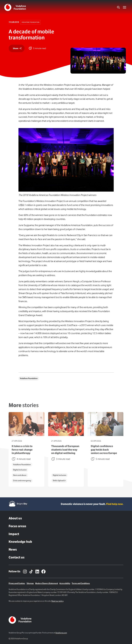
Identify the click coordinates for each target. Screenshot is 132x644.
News (13, 549)
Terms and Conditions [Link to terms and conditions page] (81, 583)
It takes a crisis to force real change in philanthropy (22, 450)
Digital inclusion (20, 470)
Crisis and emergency (22, 480)
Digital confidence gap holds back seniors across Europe (104, 450)
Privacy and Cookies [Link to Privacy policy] (17, 583)
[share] (17, 48)
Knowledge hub (20, 542)
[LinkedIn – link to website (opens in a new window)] (37, 572)
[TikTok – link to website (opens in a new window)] (31, 572)
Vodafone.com (61, 633)
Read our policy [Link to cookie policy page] (57, 601)
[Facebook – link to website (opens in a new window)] (43, 572)
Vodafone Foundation (30, 22)
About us (15, 518)
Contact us (17, 557)
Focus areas (17, 526)
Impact (14, 534)
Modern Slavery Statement (47, 583)
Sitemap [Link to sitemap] (30, 583)
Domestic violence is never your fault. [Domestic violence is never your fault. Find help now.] (92, 504)
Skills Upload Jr (59, 480)
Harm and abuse (20, 475)
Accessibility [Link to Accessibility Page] (65, 583)
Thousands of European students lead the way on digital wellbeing (65, 450)
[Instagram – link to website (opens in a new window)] (25, 572)
